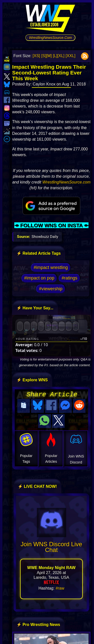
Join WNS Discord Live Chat (51, 545)
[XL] (61, 56)
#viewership (51, 289)
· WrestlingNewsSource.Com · (51, 38)
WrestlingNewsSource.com (66, 182)
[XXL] (71, 56)
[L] (55, 56)
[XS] (36, 56)
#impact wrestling (51, 267)
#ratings (70, 278)
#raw (60, 587)
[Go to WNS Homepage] (50, 19)
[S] (44, 56)
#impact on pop (39, 278)
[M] (49, 56)
